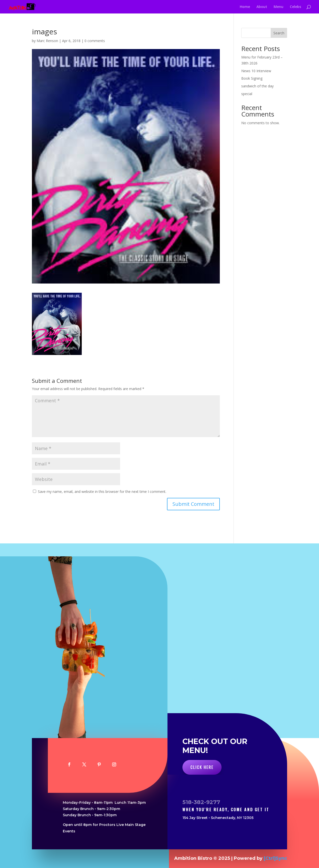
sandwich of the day (257, 86)
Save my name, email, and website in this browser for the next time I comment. (102, 492)
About (262, 7)
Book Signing (252, 78)
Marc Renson (47, 41)
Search (279, 33)
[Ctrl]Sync (275, 858)
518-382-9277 (201, 802)
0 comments (95, 41)
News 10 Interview (256, 71)
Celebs (295, 7)
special (247, 94)
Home (245, 7)
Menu (279, 7)
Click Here (202, 767)
